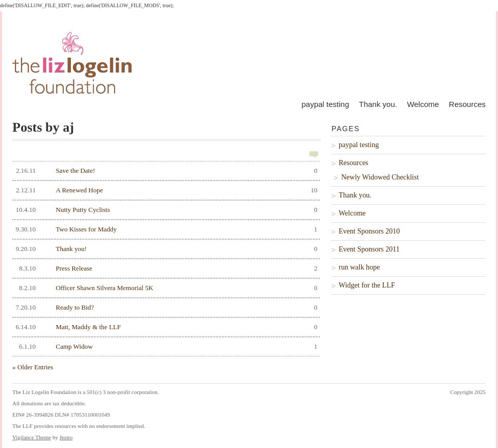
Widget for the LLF (367, 285)
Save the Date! (165, 171)
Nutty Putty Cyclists (165, 210)
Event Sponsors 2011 (369, 249)
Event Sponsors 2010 (369, 231)
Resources (467, 104)
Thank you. (378, 104)
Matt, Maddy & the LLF (165, 327)
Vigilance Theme (32, 437)
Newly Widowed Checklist (380, 177)
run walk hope (359, 267)
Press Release (165, 268)
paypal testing (326, 104)
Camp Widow (165, 347)
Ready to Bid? (165, 308)
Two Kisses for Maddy (165, 229)
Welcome (423, 104)
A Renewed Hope (165, 190)
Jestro (66, 437)
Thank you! (165, 249)
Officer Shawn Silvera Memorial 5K (165, 288)
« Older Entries (33, 367)
